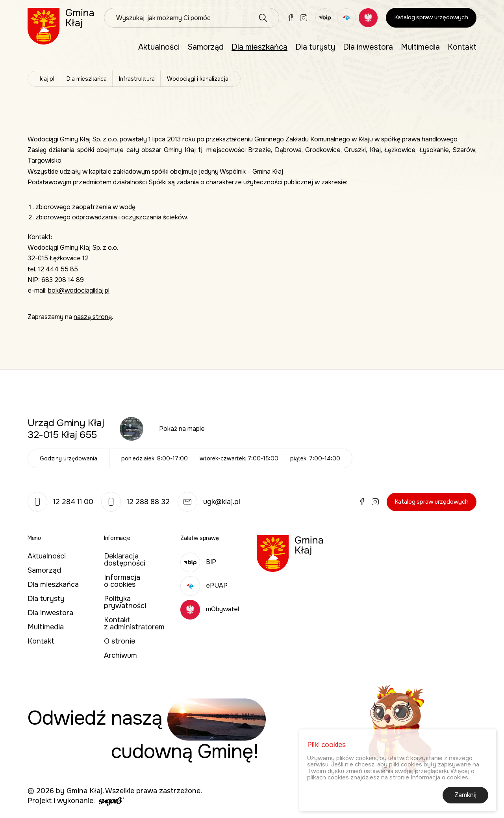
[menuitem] (159, 47)
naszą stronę (93, 317)
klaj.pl (47, 79)
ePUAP (204, 585)
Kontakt (462, 47)
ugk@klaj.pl (209, 502)
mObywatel (210, 609)
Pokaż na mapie (182, 429)
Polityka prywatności (125, 602)
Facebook (291, 18)
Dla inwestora (368, 47)
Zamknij (465, 797)
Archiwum (120, 655)
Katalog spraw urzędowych (431, 17)
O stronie (120, 641)
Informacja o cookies (122, 581)
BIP (198, 562)
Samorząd (206, 47)
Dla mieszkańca (259, 47)
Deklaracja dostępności (125, 560)
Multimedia (420, 47)
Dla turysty (315, 47)
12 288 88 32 (135, 502)
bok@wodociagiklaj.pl (79, 290)
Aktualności (159, 47)
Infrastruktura (137, 79)
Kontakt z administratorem (134, 623)
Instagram (304, 18)
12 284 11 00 (60, 502)
